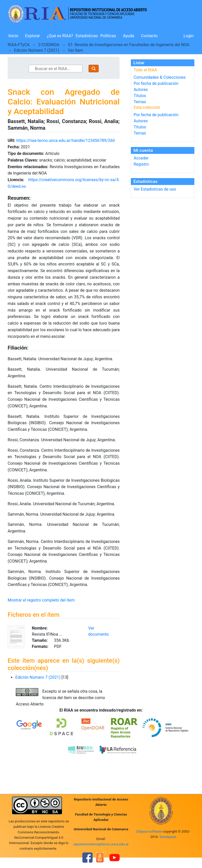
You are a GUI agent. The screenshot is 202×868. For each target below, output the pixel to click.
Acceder (141, 158)
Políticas (108, 36)
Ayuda (129, 36)
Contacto (149, 36)
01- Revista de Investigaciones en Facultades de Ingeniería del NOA (129, 45)
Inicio (13, 36)
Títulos (140, 96)
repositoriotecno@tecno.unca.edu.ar (101, 844)
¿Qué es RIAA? (60, 36)
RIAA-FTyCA (19, 45)
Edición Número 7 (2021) (37, 50)
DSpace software (149, 831)
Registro (141, 164)
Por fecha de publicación (156, 83)
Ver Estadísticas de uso (155, 189)
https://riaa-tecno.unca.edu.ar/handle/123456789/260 (66, 141)
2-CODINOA (49, 45)
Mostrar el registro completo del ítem (41, 600)
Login (189, 36)
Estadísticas (87, 36)
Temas (140, 102)
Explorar (32, 36)
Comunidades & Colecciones (160, 77)
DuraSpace (168, 837)
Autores (141, 90)
